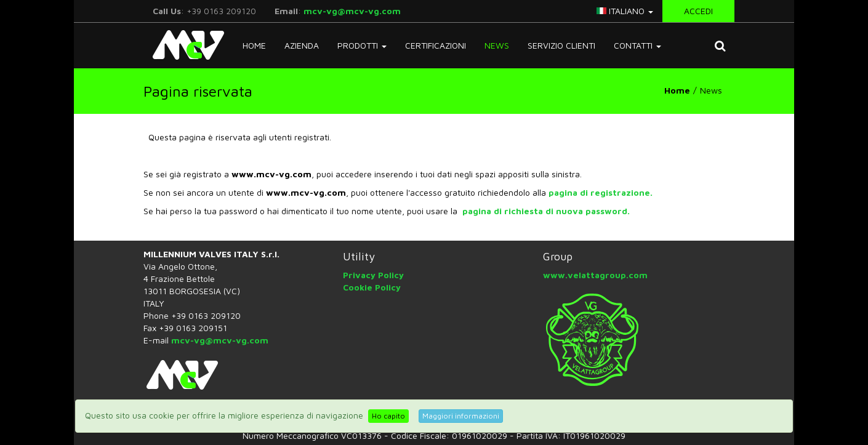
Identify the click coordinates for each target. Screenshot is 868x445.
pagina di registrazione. (601, 192)
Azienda (302, 45)
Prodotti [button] (362, 45)
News (497, 45)
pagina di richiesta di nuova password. (546, 211)
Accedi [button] (698, 11)
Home (254, 45)
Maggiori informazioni (461, 416)
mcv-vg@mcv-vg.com (352, 11)
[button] (720, 46)
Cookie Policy (372, 287)
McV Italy (184, 45)
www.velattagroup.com (595, 275)
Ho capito (388, 416)
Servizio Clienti (561, 45)
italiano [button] (625, 11)
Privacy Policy (373, 275)
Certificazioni (436, 45)
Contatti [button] (637, 45)
